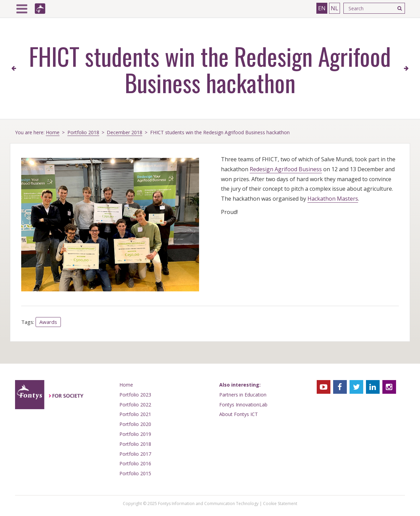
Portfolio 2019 (135, 434)
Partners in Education (243, 395)
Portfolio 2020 (135, 424)
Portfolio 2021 (135, 414)
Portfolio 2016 (135, 463)
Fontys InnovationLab (243, 405)
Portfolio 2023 (135, 395)
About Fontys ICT (239, 414)
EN (322, 8)
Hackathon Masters (333, 199)
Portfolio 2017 (135, 454)
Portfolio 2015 (135, 473)
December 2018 (124, 132)
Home (53, 132)
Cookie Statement (280, 504)
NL (334, 8)
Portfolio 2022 (135, 405)
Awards (48, 322)
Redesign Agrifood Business (286, 169)
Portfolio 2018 (83, 132)
